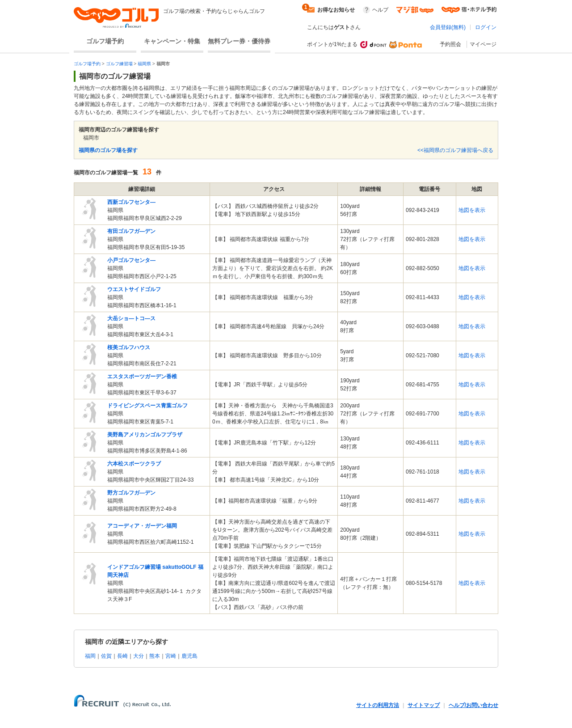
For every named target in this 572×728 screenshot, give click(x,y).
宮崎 (171, 656)
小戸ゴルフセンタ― (131, 260)
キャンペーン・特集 (172, 41)
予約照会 (450, 44)
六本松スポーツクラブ (134, 464)
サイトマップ (424, 705)
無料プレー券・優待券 (239, 41)
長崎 (122, 656)
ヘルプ (380, 10)
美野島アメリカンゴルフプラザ (145, 435)
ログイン (486, 27)
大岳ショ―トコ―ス (131, 318)
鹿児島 (189, 656)
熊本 (155, 656)
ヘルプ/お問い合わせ (473, 705)
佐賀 (106, 656)
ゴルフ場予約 (105, 41)
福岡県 (144, 64)
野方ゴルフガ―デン (131, 493)
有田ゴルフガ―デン (131, 231)
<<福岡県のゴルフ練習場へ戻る (455, 150)
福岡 (90, 656)
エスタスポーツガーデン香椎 (142, 377)
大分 (139, 656)
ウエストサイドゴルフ (134, 289)
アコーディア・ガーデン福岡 (142, 526)
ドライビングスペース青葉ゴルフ (147, 406)
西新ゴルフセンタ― (131, 202)
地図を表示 (472, 210)
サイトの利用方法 (378, 705)
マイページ (483, 44)
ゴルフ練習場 (119, 64)
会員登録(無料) (448, 27)
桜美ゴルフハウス (129, 347)
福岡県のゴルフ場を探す (108, 150)
